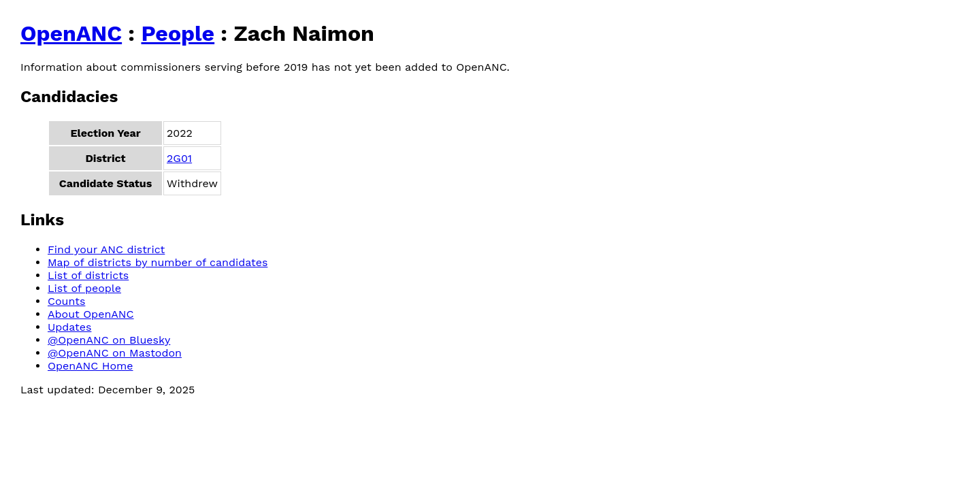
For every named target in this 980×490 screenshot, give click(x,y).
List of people (84, 288)
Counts (66, 301)
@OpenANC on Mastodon (115, 353)
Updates (69, 327)
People (178, 33)
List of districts (88, 275)
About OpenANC (91, 314)
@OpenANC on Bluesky (109, 340)
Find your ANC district (106, 249)
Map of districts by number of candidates (158, 262)
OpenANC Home (91, 366)
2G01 (179, 158)
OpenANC (71, 33)
